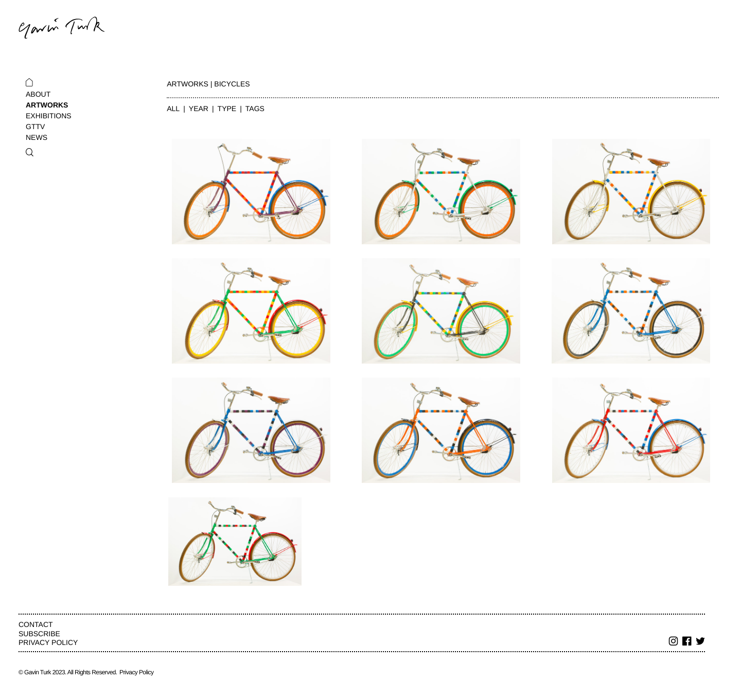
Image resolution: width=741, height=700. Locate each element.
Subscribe (39, 634)
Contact (36, 624)
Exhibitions (49, 116)
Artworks (47, 105)
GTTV (35, 127)
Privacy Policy (48, 642)
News (37, 137)
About (38, 94)
